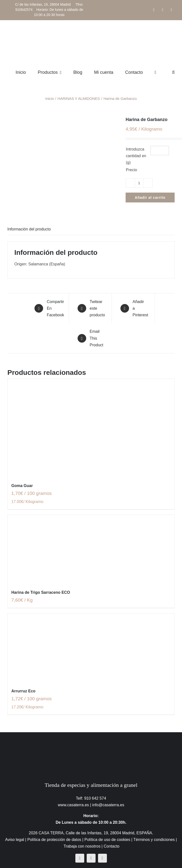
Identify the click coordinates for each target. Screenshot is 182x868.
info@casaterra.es (108, 805)
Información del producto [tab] (29, 229)
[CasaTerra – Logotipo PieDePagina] (91, 742)
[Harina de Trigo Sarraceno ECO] (91, 549)
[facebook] (80, 858)
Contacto (112, 846)
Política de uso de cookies (107, 840)
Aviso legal (15, 840)
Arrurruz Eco (23, 691)
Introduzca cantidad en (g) (136, 156)
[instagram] (91, 858)
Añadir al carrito (150, 198)
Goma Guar (22, 486)
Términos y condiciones (154, 840)
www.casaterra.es (73, 805)
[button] (173, 72)
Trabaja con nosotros (82, 846)
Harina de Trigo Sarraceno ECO (41, 592)
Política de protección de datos (54, 840)
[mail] (102, 858)
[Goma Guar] (91, 428)
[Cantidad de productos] (139, 183)
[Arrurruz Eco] (91, 648)
